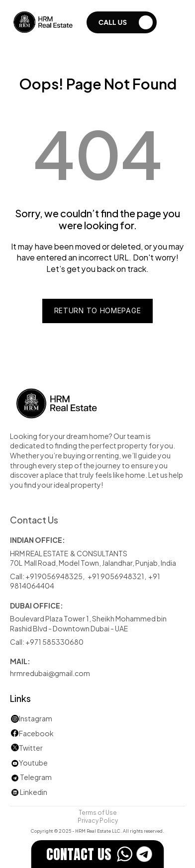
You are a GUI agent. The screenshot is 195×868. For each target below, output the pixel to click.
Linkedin (29, 792)
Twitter (31, 747)
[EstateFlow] (98, 854)
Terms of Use (98, 812)
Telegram (36, 777)
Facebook (36, 733)
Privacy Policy (98, 820)
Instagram (36, 718)
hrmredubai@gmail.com (50, 673)
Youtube (29, 762)
